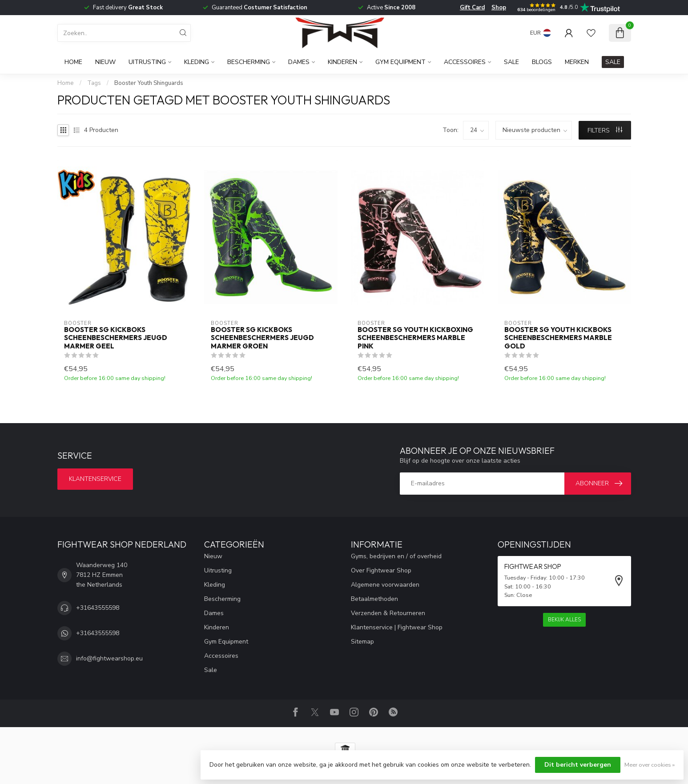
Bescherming (249, 62)
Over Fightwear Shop (381, 570)
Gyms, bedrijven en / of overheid (396, 556)
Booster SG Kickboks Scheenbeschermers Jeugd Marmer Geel (116, 338)
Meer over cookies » (650, 765)
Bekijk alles (564, 620)
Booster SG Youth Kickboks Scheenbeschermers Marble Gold (558, 338)
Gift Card (472, 8)
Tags (94, 83)
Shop (499, 8)
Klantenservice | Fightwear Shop (397, 627)
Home (73, 62)
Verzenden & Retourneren (388, 613)
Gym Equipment (400, 62)
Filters (605, 130)
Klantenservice (95, 479)
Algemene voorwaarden (385, 585)
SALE (613, 62)
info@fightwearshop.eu (109, 658)
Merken (577, 62)
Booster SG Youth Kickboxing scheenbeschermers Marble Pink (415, 338)
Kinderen (342, 62)
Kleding (197, 62)
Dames (299, 62)
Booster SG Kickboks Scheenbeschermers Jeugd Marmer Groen (262, 338)
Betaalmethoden (374, 599)
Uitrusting (147, 62)
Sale (511, 62)
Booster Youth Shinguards (149, 83)
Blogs (542, 62)
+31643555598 (98, 608)
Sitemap (362, 642)
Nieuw (105, 62)
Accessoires (465, 62)
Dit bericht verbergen (578, 765)
